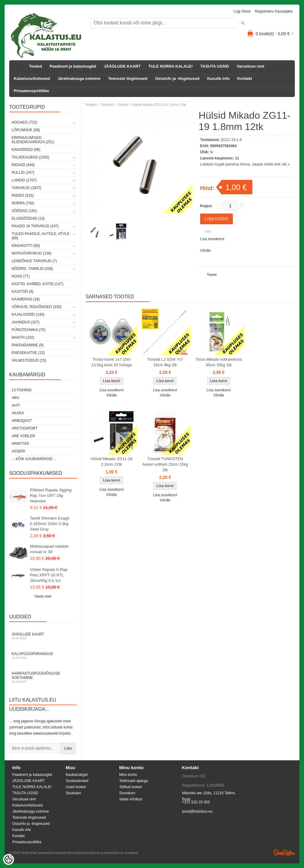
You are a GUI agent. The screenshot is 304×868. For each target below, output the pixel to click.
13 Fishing (22, 390)
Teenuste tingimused (128, 78)
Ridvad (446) (23, 165)
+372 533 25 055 (196, 802)
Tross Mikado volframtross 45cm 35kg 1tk (219, 362)
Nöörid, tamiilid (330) (32, 269)
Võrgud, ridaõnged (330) (37, 307)
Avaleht (91, 105)
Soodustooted (77, 781)
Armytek (20, 444)
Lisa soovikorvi (212, 239)
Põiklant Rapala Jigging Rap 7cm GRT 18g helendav (51, 495)
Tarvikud (107, 105)
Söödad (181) (24, 211)
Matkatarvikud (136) (31, 253)
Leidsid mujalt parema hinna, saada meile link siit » (245, 164)
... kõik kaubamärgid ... (34, 459)
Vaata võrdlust (131, 799)
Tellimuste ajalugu (134, 781)
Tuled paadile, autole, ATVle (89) (40, 236)
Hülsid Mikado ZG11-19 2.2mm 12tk (112, 462)
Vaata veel (43, 596)
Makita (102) (23, 337)
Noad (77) (21, 276)
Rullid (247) (23, 173)
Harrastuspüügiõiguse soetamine (43, 677)
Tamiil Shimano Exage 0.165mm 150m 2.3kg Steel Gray (50, 524)
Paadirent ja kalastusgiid (73, 66)
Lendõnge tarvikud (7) (34, 261)
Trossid (123, 105)
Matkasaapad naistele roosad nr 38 (49, 549)
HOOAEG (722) (24, 122)
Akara (18, 413)
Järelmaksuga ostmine (79, 78)
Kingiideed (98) (26, 150)
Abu (15, 398)
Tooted (35, 66)
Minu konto (128, 775)
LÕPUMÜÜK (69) (26, 130)
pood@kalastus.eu (197, 811)
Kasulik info (218, 78)
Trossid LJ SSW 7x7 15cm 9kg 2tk (165, 362)
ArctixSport (25, 428)
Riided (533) (23, 196)
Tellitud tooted (130, 787)
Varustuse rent (251, 66)
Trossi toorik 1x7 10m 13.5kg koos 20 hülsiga (112, 362)
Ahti (16, 405)
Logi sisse (242, 11)
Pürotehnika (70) (29, 330)
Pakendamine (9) (27, 345)
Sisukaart (73, 793)
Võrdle (205, 251)
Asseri (18, 451)
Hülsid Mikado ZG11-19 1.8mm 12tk (159, 105)
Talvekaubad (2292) (31, 157)
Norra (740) (23, 203)
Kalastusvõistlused (32, 78)
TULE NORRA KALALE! (170, 66)
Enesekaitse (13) (28, 353)
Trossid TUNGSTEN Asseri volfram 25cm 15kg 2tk (165, 464)
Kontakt (245, 78)
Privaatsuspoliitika (31, 91)
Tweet (212, 275)
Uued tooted (76, 787)
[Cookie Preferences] (9, 859)
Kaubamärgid (77, 775)
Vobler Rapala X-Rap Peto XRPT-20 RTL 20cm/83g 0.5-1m (49, 575)
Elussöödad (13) (28, 218)
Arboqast (22, 421)
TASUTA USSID (215, 66)
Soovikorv (127, 793)
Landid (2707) (24, 180)
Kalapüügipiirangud (43, 656)
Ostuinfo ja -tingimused (177, 78)
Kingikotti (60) (26, 246)
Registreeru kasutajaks (274, 11)
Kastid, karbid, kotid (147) (37, 284)
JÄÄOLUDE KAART (122, 66)
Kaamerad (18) (26, 299)
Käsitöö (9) (22, 292)
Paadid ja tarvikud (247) (35, 226)
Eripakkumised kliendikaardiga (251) (33, 140)
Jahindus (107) (26, 322)
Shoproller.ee (284, 853)
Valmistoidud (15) (29, 360)
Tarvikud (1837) (27, 188)
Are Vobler (23, 436)
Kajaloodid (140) (28, 315)
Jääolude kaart (43, 636)
